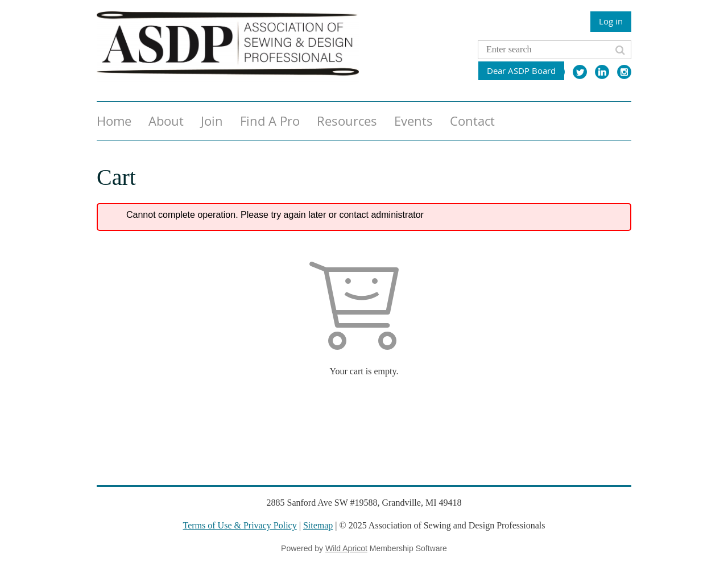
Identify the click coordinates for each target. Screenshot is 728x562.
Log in (611, 21)
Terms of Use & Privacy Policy (240, 525)
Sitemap (318, 525)
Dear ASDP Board (521, 71)
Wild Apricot (346, 548)
